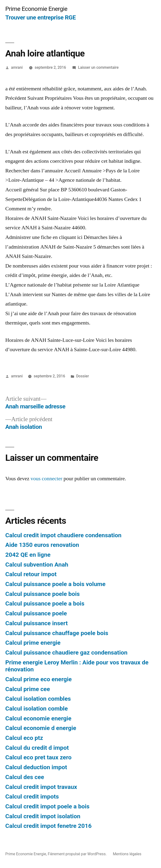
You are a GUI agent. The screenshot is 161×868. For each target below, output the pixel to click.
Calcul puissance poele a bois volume (55, 584)
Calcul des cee (25, 777)
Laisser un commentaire (98, 67)
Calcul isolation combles (38, 699)
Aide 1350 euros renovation (42, 545)
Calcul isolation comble (37, 709)
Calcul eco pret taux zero (38, 757)
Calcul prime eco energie (39, 679)
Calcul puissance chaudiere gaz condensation (66, 653)
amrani (17, 67)
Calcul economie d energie (41, 728)
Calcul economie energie (38, 718)
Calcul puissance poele (36, 613)
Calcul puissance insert (36, 623)
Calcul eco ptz (24, 738)
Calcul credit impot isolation (43, 816)
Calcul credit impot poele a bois (47, 806)
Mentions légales (127, 854)
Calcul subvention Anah (37, 565)
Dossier (82, 376)
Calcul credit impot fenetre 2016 (48, 826)
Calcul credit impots (32, 796)
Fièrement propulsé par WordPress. (78, 854)
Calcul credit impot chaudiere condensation (63, 535)
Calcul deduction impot (36, 767)
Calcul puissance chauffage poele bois (57, 633)
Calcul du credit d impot (37, 748)
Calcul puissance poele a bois (45, 603)
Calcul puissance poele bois (42, 594)
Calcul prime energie (33, 643)
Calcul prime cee (28, 689)
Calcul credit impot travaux (41, 787)
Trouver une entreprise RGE (41, 17)
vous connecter (46, 479)
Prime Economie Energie (36, 9)
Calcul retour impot (31, 574)
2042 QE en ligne (28, 555)
